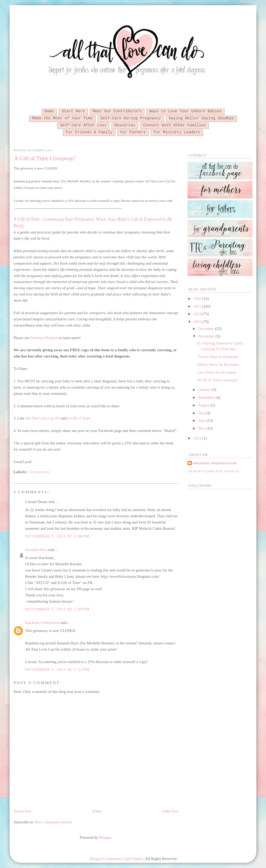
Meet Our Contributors (117, 111)
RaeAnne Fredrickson (42, 623)
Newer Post (22, 811)
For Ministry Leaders (177, 132)
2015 (198, 306)
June (202, 421)
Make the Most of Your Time (62, 118)
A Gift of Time (79, 418)
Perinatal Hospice (44, 338)
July (202, 413)
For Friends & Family (89, 132)
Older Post (170, 811)
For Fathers (133, 132)
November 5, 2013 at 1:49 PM (57, 609)
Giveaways (39, 472)
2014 (198, 314)
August (204, 405)
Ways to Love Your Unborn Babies (185, 111)
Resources (125, 125)
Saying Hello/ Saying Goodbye (201, 118)
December (207, 329)
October (205, 390)
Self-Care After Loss (83, 125)
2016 (198, 299)
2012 (198, 438)
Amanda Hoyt (36, 550)
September (207, 397)
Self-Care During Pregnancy (131, 118)
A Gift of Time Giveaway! (45, 158)
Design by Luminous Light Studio (116, 859)
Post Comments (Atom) (53, 822)
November (207, 336)
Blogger (105, 837)
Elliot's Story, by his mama (218, 364)
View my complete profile (213, 471)
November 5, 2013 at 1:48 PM (57, 536)
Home (49, 111)
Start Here (73, 111)
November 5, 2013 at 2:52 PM (57, 670)
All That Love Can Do (43, 418)
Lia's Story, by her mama (217, 372)
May (202, 428)
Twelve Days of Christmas (218, 357)
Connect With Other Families (175, 125)
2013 (198, 322)
